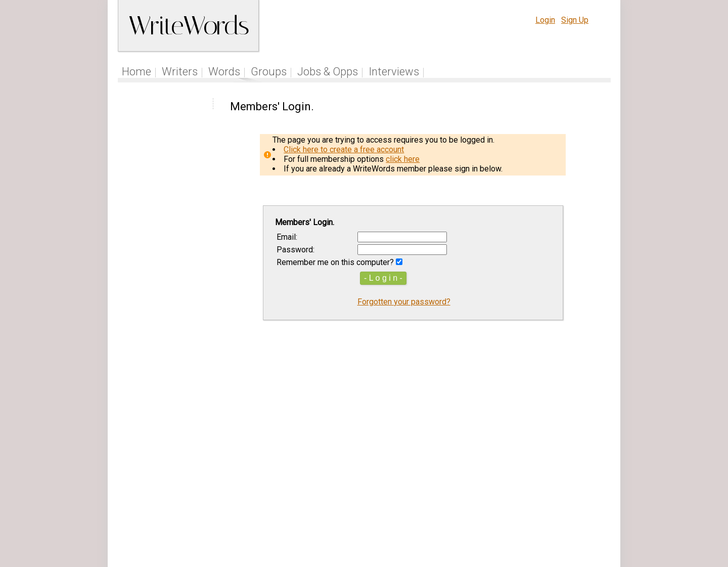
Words (224, 72)
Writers (180, 72)
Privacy (527, 504)
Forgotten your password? (404, 302)
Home (136, 72)
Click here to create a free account (344, 149)
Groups (269, 72)
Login (545, 20)
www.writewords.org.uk (450, 523)
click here (403, 159)
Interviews (394, 72)
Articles (396, 504)
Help (466, 504)
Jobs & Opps (328, 72)
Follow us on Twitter (338, 504)
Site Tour (434, 504)
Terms (494, 504)
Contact (590, 504)
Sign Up (575, 20)
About (559, 504)
